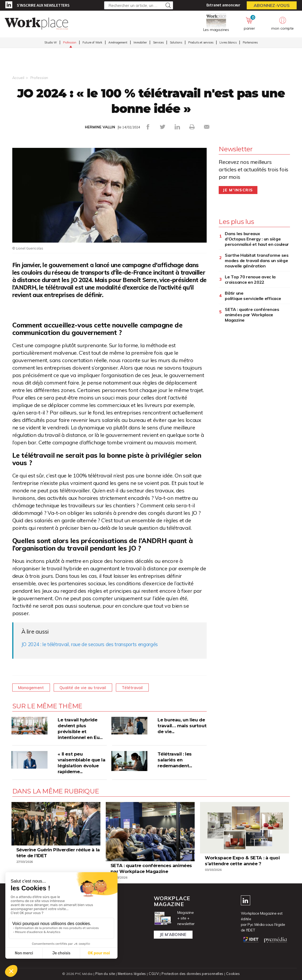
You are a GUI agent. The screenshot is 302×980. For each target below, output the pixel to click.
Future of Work (92, 43)
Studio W (51, 43)
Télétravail (139, 687)
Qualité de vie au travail (87, 687)
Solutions (176, 43)
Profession (70, 43)
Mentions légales (131, 973)
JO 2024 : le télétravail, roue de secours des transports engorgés (98, 644)
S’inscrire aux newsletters (43, 5)
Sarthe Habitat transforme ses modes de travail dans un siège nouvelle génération (257, 260)
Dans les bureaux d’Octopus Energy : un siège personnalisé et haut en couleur (257, 239)
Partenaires (250, 43)
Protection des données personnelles (193, 973)
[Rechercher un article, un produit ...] (139, 5)
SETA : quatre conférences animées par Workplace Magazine (252, 314)
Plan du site (104, 973)
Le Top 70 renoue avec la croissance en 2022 (250, 279)
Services (158, 43)
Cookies (234, 973)
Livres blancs (228, 43)
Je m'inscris (238, 190)
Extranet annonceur (223, 5)
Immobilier (140, 43)
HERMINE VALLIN (100, 127)
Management (33, 687)
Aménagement (118, 43)
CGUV (154, 973)
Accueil (18, 78)
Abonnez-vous (272, 5)
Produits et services (201, 43)
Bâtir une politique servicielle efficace (253, 295)
